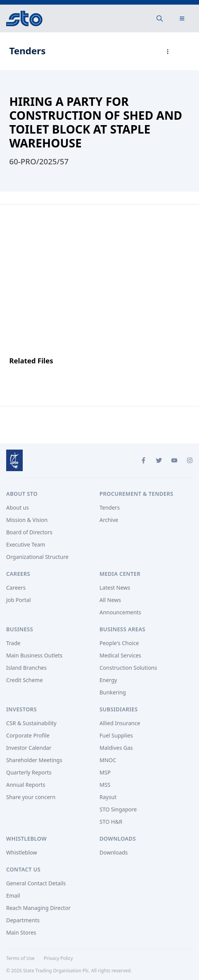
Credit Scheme (24, 680)
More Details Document (51, 386)
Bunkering (113, 692)
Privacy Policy (58, 958)
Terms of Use (20, 958)
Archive (109, 520)
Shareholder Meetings (34, 760)
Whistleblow (22, 852)
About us (18, 508)
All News (110, 600)
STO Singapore (118, 809)
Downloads (114, 852)
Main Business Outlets (34, 655)
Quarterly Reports (29, 772)
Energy (108, 680)
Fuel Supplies (116, 735)
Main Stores (21, 932)
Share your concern (31, 797)
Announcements (120, 612)
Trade (13, 643)
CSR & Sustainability (31, 723)
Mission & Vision (27, 520)
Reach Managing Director (38, 908)
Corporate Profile (28, 735)
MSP (105, 772)
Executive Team (26, 544)
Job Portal (19, 600)
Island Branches (26, 668)
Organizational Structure (37, 557)
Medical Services (120, 655)
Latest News (115, 588)
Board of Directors (29, 532)
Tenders (110, 508)
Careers (16, 588)
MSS (105, 785)
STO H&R (111, 822)
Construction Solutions (128, 668)
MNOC (108, 760)
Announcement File (44, 376)
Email (13, 896)
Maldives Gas (116, 748)
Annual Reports (26, 785)
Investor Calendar (29, 748)
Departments (23, 920)
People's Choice (119, 643)
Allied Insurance (120, 723)
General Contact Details (36, 883)
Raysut (108, 797)
